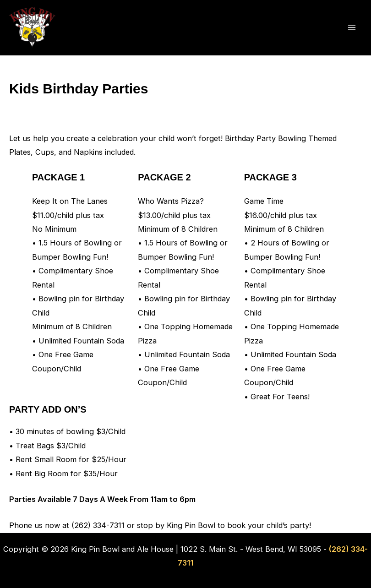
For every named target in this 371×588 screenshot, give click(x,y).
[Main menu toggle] (352, 28)
